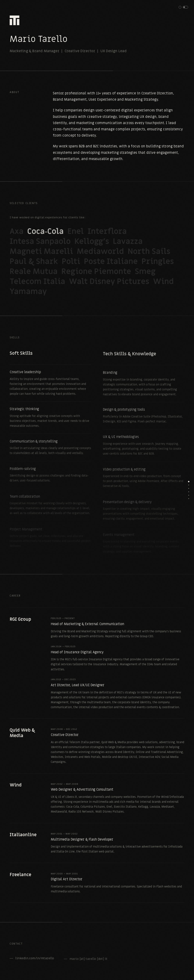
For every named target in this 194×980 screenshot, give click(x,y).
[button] (183, 7)
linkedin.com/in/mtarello (35, 961)
